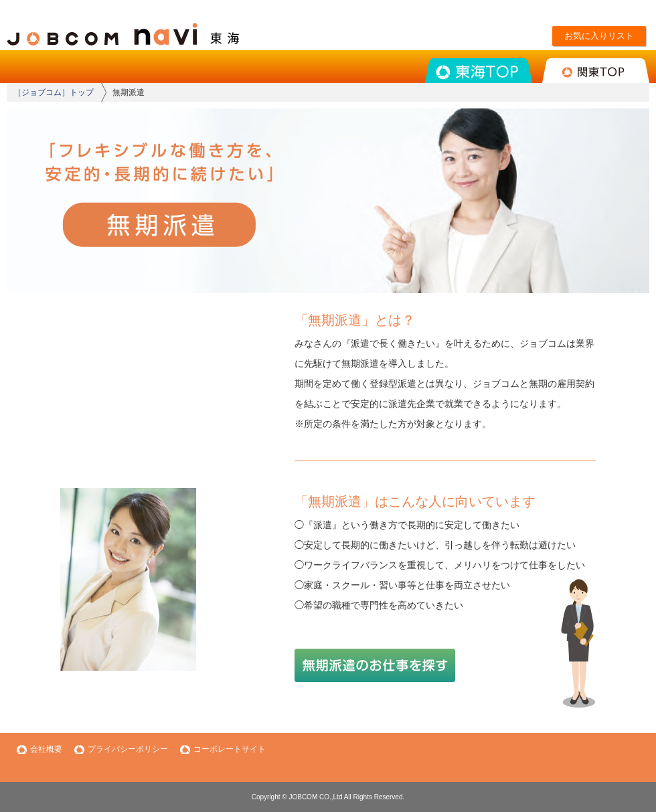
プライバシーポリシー (128, 749)
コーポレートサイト (230, 749)
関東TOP (596, 71)
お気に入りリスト (599, 36)
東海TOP (479, 71)
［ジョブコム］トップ (54, 92)
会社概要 (46, 749)
